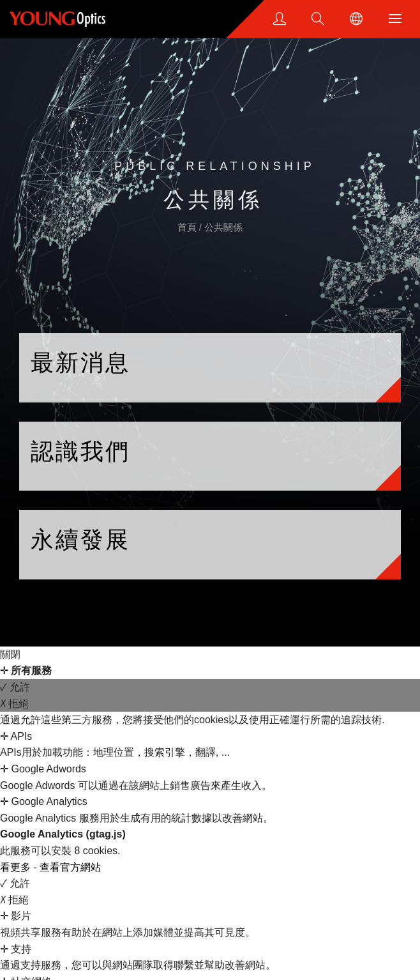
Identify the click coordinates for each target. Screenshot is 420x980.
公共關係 (223, 227)
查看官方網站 (70, 867)
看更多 (17, 867)
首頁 (188, 227)
